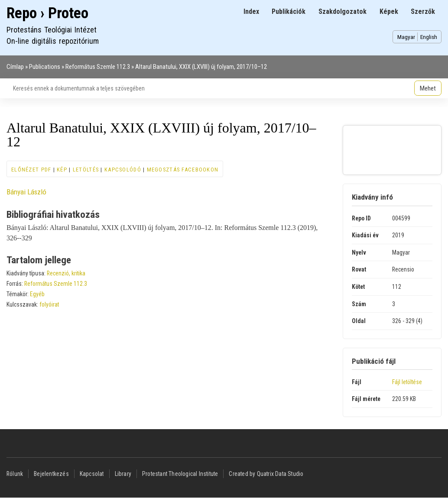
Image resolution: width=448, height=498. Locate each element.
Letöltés (86, 170)
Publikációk (289, 11)
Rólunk (15, 474)
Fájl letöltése (407, 382)
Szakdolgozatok (342, 11)
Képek (389, 11)
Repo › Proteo (47, 13)
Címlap (15, 67)
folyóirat (49, 304)
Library (123, 474)
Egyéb (37, 294)
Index (251, 11)
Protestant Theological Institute (180, 474)
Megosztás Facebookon (183, 170)
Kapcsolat (92, 474)
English (429, 37)
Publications (45, 67)
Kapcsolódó (123, 170)
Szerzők (423, 11)
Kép (62, 170)
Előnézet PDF (31, 170)
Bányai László (26, 192)
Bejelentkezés (51, 474)
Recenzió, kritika (66, 273)
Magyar (406, 37)
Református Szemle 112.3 (98, 67)
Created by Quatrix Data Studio (266, 474)
